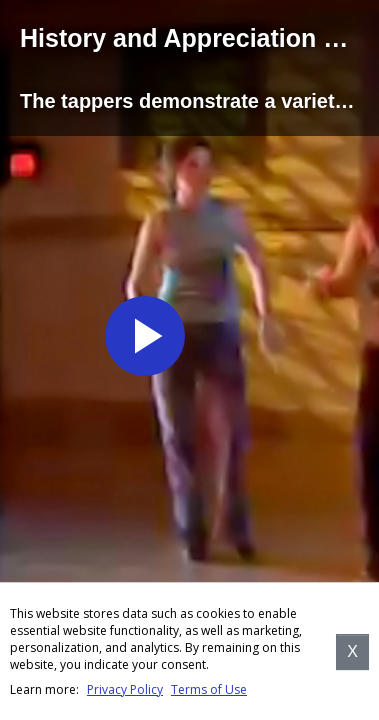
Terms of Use (209, 689)
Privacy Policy (125, 689)
